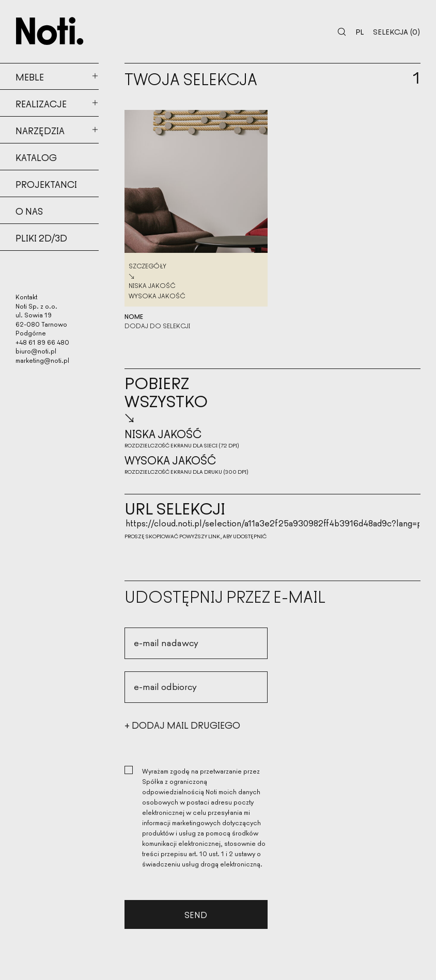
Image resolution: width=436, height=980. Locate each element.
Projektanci (46, 184)
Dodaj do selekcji (157, 326)
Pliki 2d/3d (41, 237)
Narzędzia (40, 130)
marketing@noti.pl (42, 360)
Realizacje (41, 103)
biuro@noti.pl (36, 351)
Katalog (36, 157)
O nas (29, 211)
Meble (30, 76)
